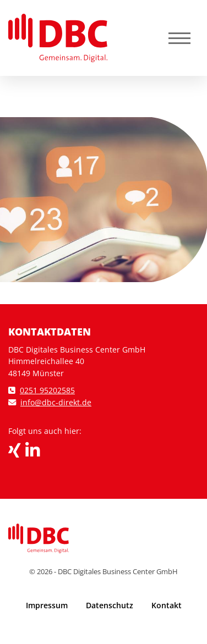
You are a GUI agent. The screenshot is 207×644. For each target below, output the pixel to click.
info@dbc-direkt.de (56, 402)
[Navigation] (179, 38)
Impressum (47, 605)
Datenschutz (110, 605)
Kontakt (167, 605)
